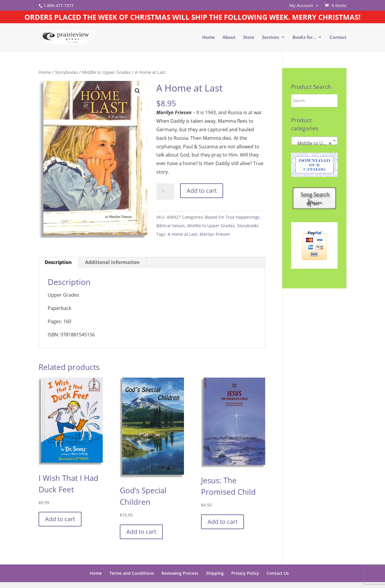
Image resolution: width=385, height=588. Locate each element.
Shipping (215, 573)
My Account (301, 6)
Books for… (304, 38)
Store (249, 38)
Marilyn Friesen (215, 234)
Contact (338, 38)
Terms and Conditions (132, 573)
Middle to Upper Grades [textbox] (316, 143)
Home (209, 38)
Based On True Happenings (232, 217)
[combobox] (314, 141)
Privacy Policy (245, 573)
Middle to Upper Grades (106, 72)
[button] (137, 91)
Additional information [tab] (112, 262)
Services (271, 38)
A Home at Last (182, 234)
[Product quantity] (165, 192)
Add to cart (202, 191)
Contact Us (278, 573)
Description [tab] (58, 262)
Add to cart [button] (60, 519)
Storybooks (67, 72)
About (229, 38)
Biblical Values (171, 226)
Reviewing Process (180, 573)
